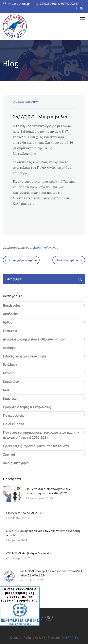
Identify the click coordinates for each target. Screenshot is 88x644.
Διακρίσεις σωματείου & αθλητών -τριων (34, 339)
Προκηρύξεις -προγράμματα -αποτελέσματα (36, 446)
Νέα (55, 248)
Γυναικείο (10, 331)
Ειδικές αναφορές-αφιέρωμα (24, 356)
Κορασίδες (11, 382)
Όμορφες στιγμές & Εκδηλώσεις (27, 407)
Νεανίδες (10, 399)
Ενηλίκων (10, 365)
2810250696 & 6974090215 (57, 4)
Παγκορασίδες (14, 416)
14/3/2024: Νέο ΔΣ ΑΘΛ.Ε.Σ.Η (25, 513)
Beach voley (42, 248)
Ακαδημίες (11, 314)
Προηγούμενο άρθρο (21, 260)
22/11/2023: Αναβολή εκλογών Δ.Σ (29, 553)
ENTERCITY (70, 638)
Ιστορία (9, 373)
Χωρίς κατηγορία (16, 463)
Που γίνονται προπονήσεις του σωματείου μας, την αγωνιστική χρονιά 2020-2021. (41, 435)
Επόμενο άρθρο (70, 260)
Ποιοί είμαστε (13, 424)
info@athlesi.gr (16, 4)
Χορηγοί (9, 455)
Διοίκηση (10, 348)
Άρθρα (8, 322)
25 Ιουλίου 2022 (26, 102)
